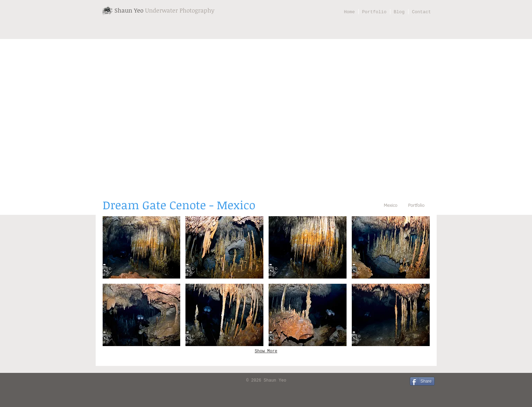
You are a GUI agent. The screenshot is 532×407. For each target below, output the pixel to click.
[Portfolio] (416, 206)
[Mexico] (391, 206)
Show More (266, 351)
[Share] (422, 381)
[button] (142, 247)
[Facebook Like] (111, 381)
